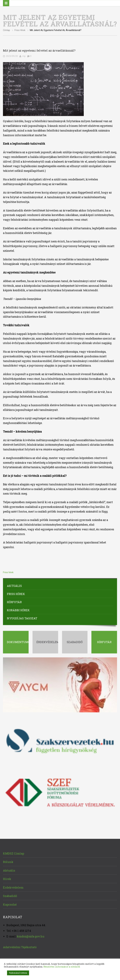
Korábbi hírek (18, 609)
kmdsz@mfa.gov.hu (31, 935)
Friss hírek (20, 29)
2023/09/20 (12, 55)
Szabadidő (10, 895)
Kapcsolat (10, 903)
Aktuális (14, 585)
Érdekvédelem (13, 886)
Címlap (6, 29)
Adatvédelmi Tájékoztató (20, 946)
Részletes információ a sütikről (62, 967)
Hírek (7, 878)
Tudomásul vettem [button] (18, 973)
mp (24, 55)
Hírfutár (14, 601)
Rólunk (8, 861)
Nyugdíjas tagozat (22, 617)
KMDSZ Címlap (14, 852)
